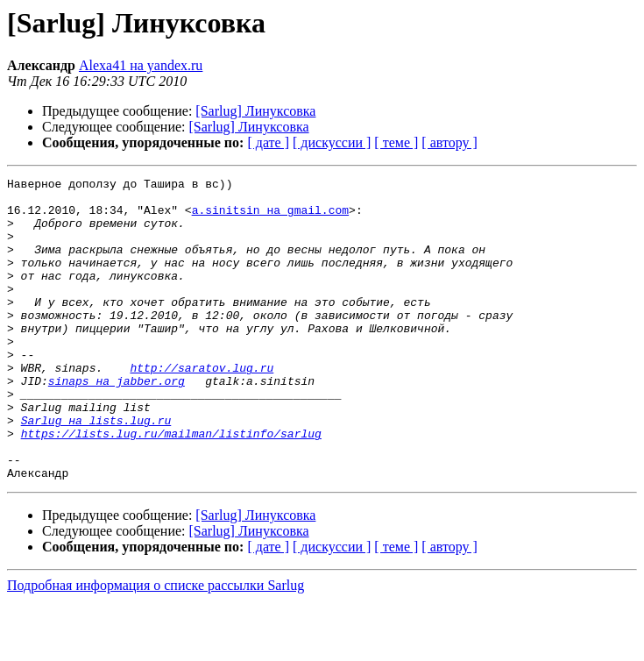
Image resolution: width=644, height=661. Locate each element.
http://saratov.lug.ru (202, 407)
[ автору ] (449, 142)
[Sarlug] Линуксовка (255, 111)
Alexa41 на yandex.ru (141, 65)
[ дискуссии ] (332, 142)
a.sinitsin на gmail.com (270, 217)
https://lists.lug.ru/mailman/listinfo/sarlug (171, 486)
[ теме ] (396, 142)
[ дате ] (268, 142)
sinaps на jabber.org (117, 423)
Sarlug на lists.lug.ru (96, 470)
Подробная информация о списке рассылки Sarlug (156, 646)
